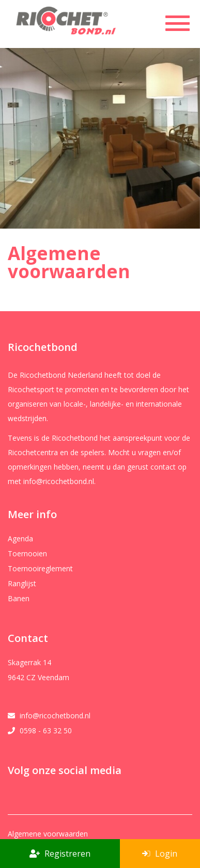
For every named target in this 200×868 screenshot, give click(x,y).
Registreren (60, 854)
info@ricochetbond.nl (55, 716)
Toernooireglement (40, 569)
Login (160, 854)
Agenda (20, 539)
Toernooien (27, 554)
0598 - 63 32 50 (46, 731)
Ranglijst (22, 584)
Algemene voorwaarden (48, 834)
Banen (19, 599)
